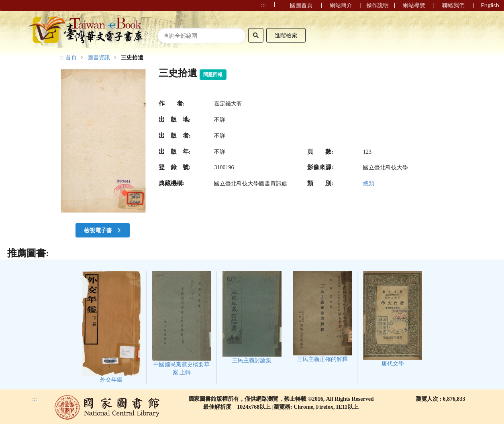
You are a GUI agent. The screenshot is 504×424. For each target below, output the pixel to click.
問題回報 (213, 75)
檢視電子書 (103, 230)
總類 (369, 184)
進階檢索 (286, 35)
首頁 (71, 58)
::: (62, 58)
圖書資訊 (99, 58)
